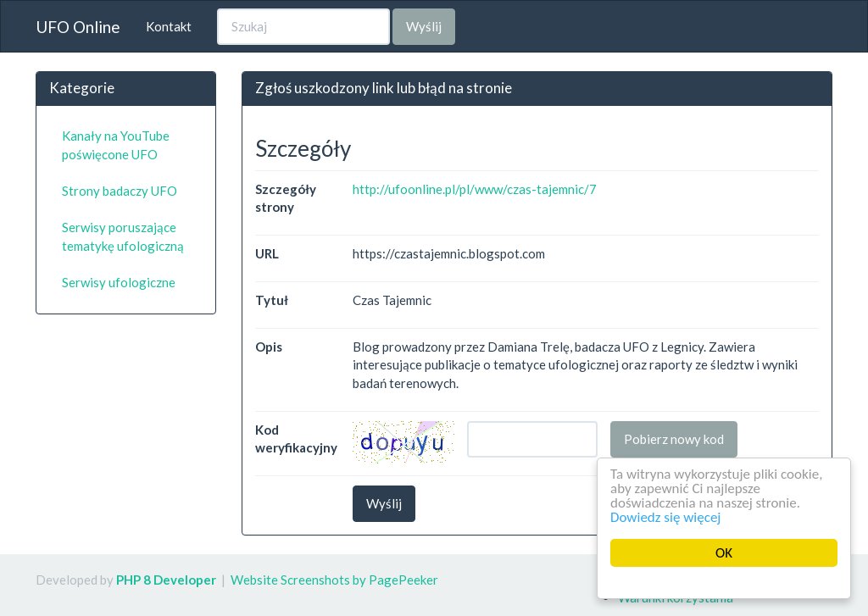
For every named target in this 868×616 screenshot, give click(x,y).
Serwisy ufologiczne (119, 282)
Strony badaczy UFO (120, 191)
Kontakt (169, 26)
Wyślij (424, 26)
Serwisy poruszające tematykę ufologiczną (123, 236)
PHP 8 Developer (166, 580)
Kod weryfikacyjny (296, 438)
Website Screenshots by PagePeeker (334, 580)
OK (724, 553)
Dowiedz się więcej (665, 517)
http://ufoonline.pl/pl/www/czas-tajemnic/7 (475, 189)
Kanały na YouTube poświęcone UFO (116, 144)
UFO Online (78, 27)
